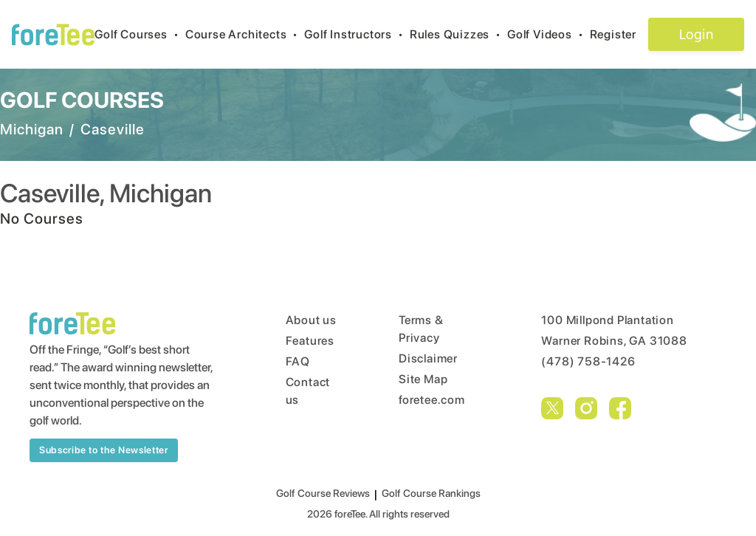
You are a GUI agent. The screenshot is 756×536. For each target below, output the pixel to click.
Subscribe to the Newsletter (104, 450)
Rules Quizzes (458, 34)
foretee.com (432, 400)
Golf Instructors (357, 34)
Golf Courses (140, 34)
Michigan (32, 129)
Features (310, 341)
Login (696, 34)
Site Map (423, 379)
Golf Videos (549, 34)
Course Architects (245, 34)
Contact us (308, 391)
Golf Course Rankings (431, 493)
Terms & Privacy (421, 329)
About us (311, 320)
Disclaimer (428, 358)
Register (619, 34)
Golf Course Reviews (323, 493)
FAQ (298, 361)
